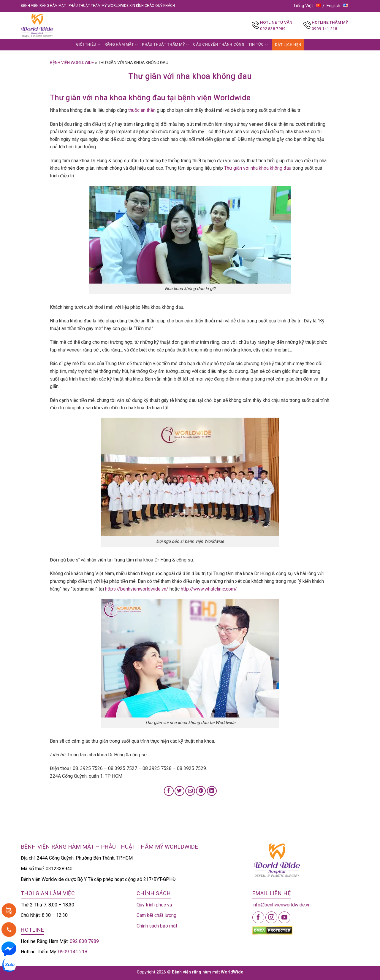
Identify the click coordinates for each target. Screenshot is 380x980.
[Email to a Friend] (190, 791)
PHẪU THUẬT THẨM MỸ (165, 45)
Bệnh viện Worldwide (72, 63)
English (337, 6)
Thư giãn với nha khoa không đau (258, 168)
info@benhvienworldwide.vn (281, 905)
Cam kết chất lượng (156, 915)
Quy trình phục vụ (154, 905)
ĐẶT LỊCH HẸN (288, 45)
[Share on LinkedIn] (212, 791)
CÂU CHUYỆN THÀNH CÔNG (218, 44)
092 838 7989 (273, 28)
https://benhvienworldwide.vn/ (137, 589)
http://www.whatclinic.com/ (209, 589)
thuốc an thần (141, 110)
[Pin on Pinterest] (201, 791)
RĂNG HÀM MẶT (121, 45)
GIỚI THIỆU (88, 45)
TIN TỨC (258, 45)
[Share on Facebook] (169, 791)
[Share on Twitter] (179, 791)
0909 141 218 (324, 28)
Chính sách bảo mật (157, 926)
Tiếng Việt (307, 6)
